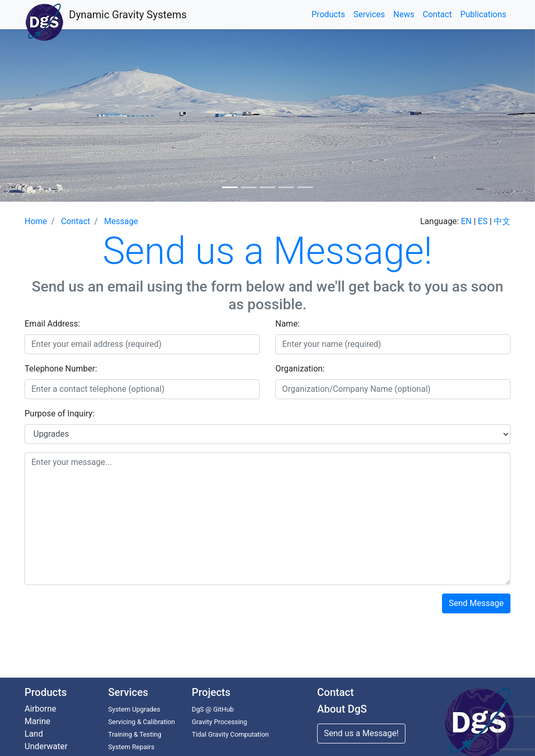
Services (369, 14)
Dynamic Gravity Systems (128, 15)
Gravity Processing (219, 722)
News (404, 14)
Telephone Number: (61, 369)
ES (483, 221)
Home (36, 221)
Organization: (300, 369)
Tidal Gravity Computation (230, 734)
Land (34, 734)
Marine (37, 721)
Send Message (476, 603)
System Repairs (131, 747)
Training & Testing (135, 734)
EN (466, 221)
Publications (483, 14)
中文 (502, 221)
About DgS (342, 709)
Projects (211, 692)
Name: (288, 324)
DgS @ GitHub (213, 709)
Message (121, 221)
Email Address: (52, 324)
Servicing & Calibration (142, 722)
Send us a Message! (361, 733)
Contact (437, 14)
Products (328, 14)
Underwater (46, 746)
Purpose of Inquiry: (60, 414)
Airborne (40, 709)
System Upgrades (134, 709)
